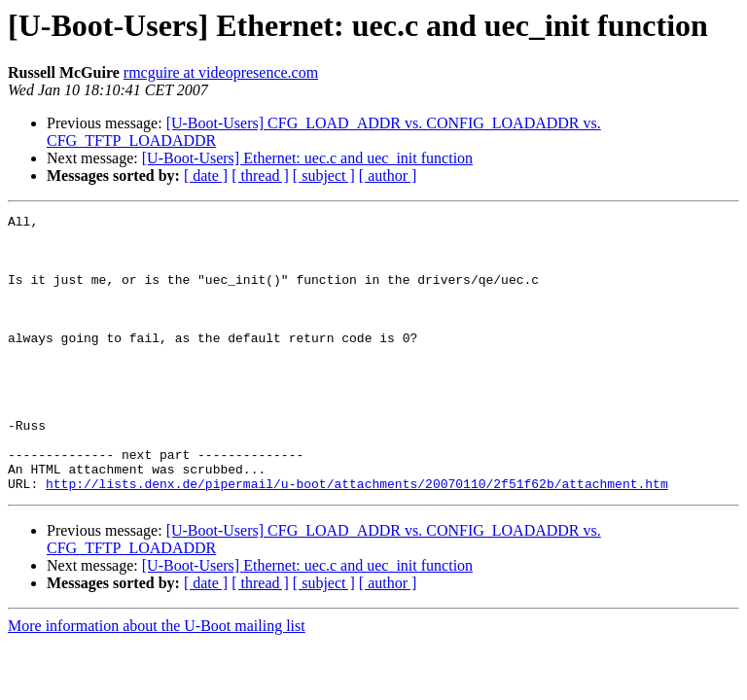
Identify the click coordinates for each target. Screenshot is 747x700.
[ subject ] (324, 175)
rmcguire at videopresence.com (221, 72)
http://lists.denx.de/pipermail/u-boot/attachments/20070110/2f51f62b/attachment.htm (357, 539)
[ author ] (388, 175)
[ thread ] (260, 175)
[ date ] (206, 175)
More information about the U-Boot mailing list (157, 681)
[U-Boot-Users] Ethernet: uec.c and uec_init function (307, 158)
